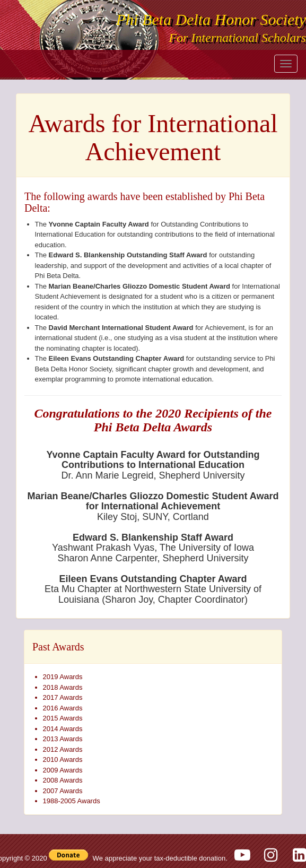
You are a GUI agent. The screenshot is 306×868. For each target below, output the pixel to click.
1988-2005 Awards (72, 801)
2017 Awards (63, 697)
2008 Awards (63, 780)
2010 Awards (63, 759)
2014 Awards (63, 729)
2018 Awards (63, 687)
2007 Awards (63, 791)
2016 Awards (63, 708)
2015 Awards (63, 718)
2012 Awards (63, 749)
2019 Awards (63, 677)
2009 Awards (63, 770)
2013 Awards (63, 739)
